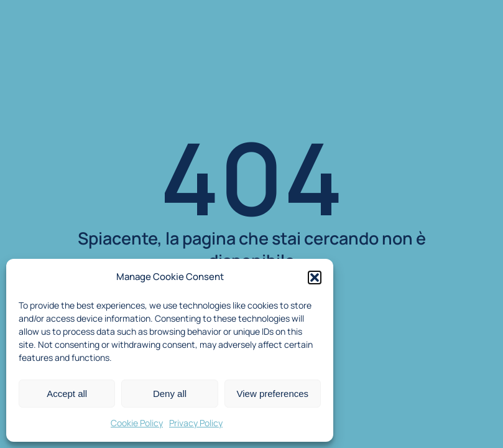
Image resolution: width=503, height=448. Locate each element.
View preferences (273, 394)
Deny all (170, 394)
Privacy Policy (196, 423)
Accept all (67, 394)
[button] (315, 278)
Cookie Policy (137, 423)
